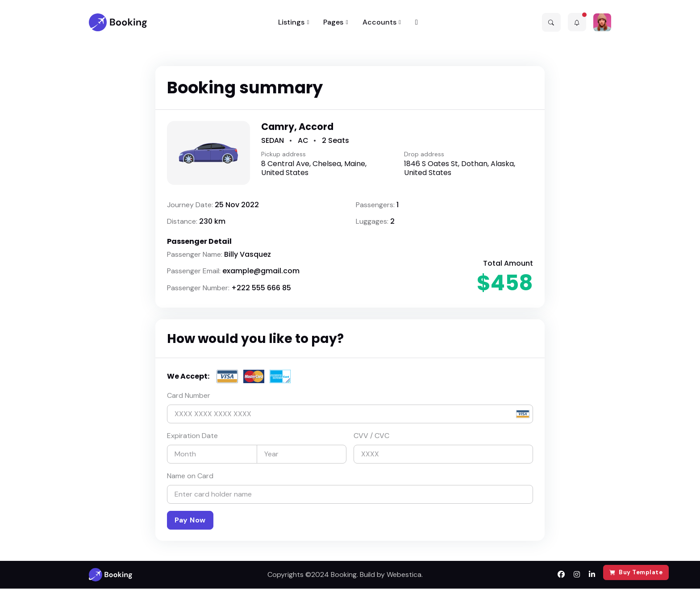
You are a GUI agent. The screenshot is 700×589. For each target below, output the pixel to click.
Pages (333, 22)
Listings (291, 22)
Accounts (379, 22)
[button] (551, 22)
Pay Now (190, 520)
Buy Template (636, 572)
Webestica (404, 575)
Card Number (189, 395)
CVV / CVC (371, 436)
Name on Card (190, 476)
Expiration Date (192, 436)
